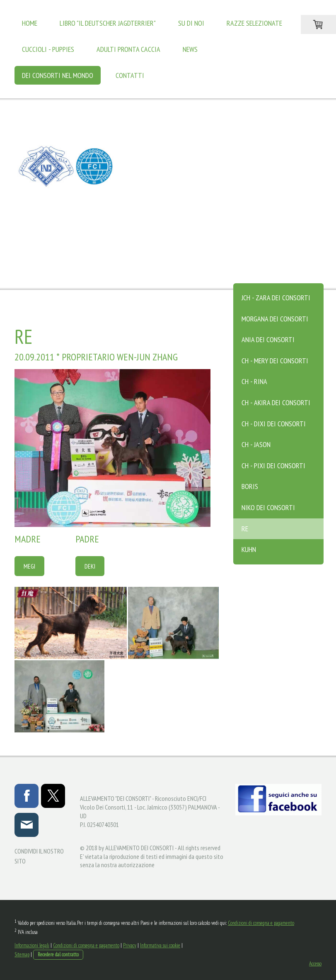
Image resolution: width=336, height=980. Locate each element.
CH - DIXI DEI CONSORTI (274, 424)
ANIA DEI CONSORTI (268, 339)
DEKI (90, 566)
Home (30, 23)
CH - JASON (256, 444)
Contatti (130, 75)
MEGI (29, 566)
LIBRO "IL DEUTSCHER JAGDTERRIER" (108, 23)
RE (245, 529)
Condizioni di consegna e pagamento (261, 923)
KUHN (249, 549)
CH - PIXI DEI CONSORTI (273, 466)
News (190, 49)
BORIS (250, 486)
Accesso (315, 964)
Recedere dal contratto (58, 954)
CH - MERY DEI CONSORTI (275, 361)
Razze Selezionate (254, 23)
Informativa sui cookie (160, 945)
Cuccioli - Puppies (48, 49)
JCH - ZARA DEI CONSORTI (276, 298)
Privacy (130, 945)
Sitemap (22, 954)
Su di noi (191, 23)
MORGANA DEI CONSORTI (275, 319)
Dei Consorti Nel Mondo (58, 75)
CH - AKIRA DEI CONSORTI (276, 402)
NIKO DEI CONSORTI (268, 507)
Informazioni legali (32, 945)
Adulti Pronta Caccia (128, 49)
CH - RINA (254, 381)
